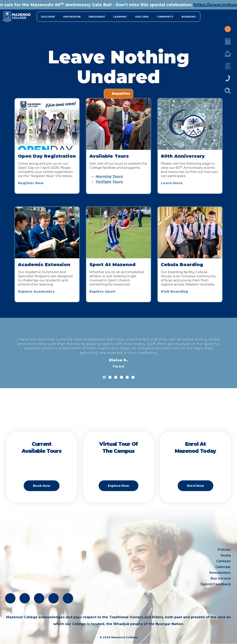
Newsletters (228, 68)
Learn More (172, 183)
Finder (228, 93)
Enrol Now (196, 486)
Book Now (42, 486)
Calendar (228, 43)
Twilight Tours (109, 182)
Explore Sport (102, 292)
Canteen (228, 56)
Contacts (228, 80)
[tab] (104, 377)
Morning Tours (109, 176)
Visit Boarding (174, 292)
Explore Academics (36, 292)
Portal (228, 31)
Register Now (31, 183)
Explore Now (118, 486)
